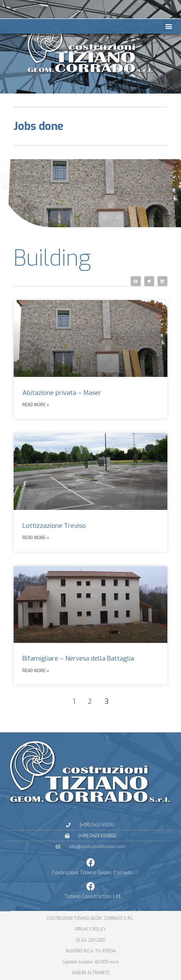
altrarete (98, 973)
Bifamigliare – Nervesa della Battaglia (78, 658)
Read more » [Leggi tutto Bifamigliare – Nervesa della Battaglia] (36, 671)
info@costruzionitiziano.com (97, 847)
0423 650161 (103, 825)
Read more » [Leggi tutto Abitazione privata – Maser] (36, 405)
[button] (169, 26)
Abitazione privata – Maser (62, 393)
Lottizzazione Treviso (54, 526)
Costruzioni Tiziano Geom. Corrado (92, 873)
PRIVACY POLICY (90, 929)
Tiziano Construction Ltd (92, 896)
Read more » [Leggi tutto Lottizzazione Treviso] (36, 538)
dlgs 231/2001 (91, 940)
